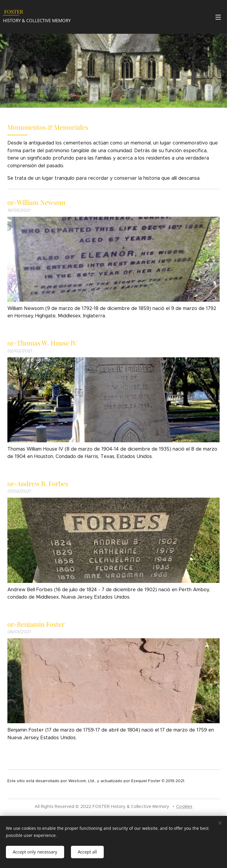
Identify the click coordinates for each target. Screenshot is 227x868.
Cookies (184, 806)
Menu (218, 17)
